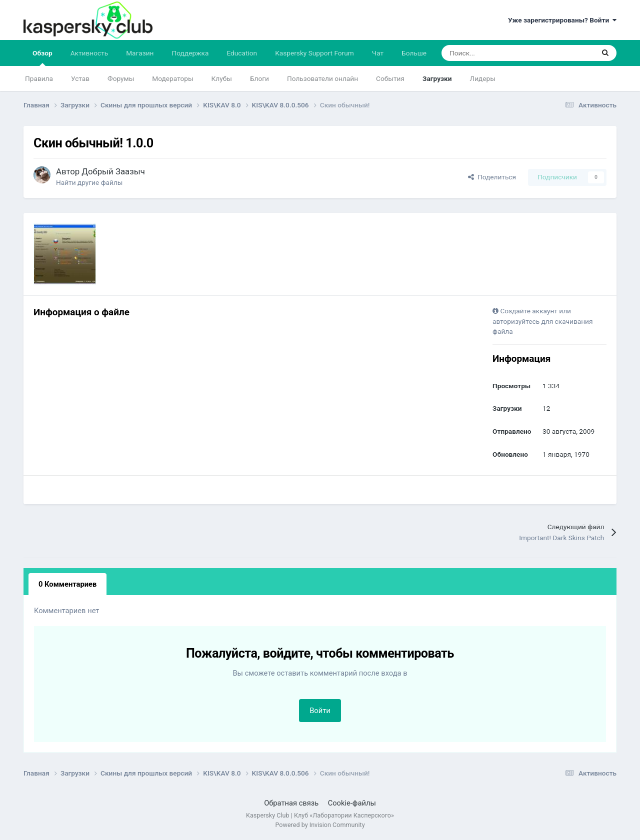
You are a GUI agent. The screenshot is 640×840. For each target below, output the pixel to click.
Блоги (259, 78)
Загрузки (437, 78)
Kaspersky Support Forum (314, 53)
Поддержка (190, 53)
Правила (39, 78)
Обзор (42, 57)
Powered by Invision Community (320, 825)
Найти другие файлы (89, 182)
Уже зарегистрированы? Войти (562, 20)
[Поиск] (492, 53)
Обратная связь (291, 803)
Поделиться (492, 177)
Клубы (222, 78)
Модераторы (172, 78)
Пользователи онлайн (322, 78)
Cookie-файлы (352, 803)
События (390, 78)
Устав (80, 78)
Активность (89, 53)
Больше (414, 53)
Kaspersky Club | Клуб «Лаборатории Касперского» (320, 815)
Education (242, 53)
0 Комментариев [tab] (67, 584)
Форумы (121, 78)
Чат (378, 53)
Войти (320, 711)
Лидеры (483, 78)
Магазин (140, 53)
